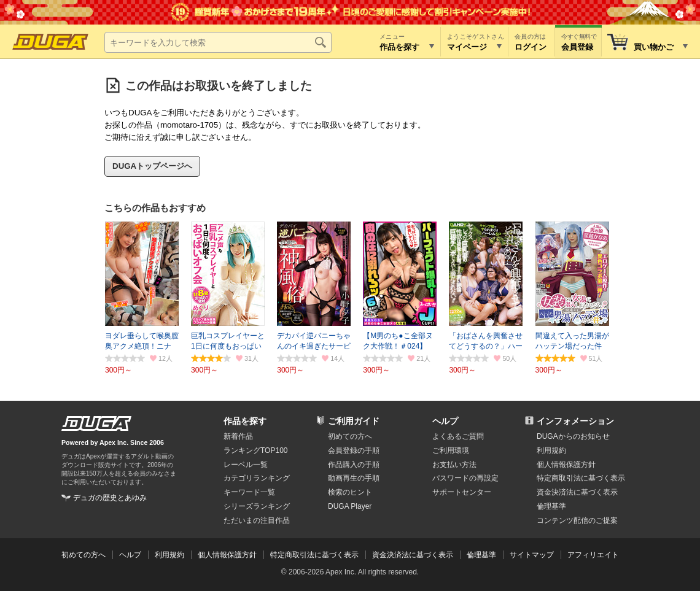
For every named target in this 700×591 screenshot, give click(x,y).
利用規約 (551, 450)
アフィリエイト (593, 555)
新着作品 (238, 436)
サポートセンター (462, 492)
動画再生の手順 (354, 478)
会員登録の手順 (354, 450)
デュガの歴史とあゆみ (110, 498)
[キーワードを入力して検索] (218, 42)
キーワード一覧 (249, 492)
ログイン (531, 47)
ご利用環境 (451, 450)
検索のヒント (350, 492)
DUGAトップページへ (152, 166)
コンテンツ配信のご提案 (577, 520)
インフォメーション (575, 421)
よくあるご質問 (458, 436)
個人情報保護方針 (566, 465)
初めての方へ (350, 436)
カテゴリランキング (257, 478)
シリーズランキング (257, 506)
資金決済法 (577, 492)
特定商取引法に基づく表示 (314, 555)
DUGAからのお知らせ (573, 436)
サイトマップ (532, 555)
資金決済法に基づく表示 (413, 555)
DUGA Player (350, 506)
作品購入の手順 (354, 465)
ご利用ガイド (354, 421)
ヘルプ (445, 421)
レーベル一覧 (246, 465)
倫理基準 (551, 506)
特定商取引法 (581, 478)
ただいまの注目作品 (257, 520)
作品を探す (245, 421)
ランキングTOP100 (255, 450)
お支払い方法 (454, 465)
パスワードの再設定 (465, 478)
